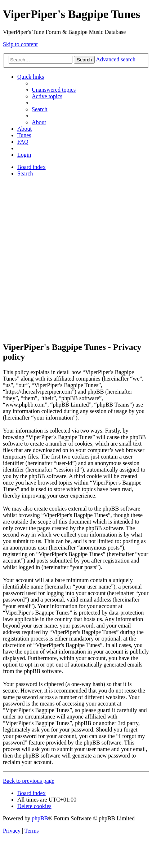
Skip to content (20, 44)
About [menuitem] (39, 122)
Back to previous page (29, 781)
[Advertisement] (76, 259)
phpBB (40, 818)
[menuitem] (54, 90)
